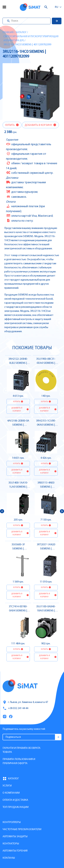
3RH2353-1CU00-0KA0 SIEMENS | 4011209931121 (46, 425)
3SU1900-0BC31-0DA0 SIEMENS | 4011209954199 (46, 363)
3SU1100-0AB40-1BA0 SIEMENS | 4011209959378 (46, 611)
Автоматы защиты (15, 837)
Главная (8, 32)
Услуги (7, 786)
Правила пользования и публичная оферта (19, 761)
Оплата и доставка (15, 800)
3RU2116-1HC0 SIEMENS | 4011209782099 (27, 45)
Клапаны (9, 858)
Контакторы (11, 844)
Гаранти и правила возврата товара (22, 750)
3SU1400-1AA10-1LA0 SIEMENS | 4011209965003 (18, 487)
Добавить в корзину (39, 125)
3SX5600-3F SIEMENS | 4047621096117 (18, 549)
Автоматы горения (15, 851)
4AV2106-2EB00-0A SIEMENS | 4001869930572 (18, 425)
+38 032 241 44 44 (15, 708)
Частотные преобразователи (22, 829)
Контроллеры (12, 822)
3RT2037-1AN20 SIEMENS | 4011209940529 (46, 549)
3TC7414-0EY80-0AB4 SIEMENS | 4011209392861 (18, 611)
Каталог (21, 32)
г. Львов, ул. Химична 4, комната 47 (25, 702)
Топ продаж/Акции (16, 807)
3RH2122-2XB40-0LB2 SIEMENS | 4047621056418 (18, 363)
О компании (11, 793)
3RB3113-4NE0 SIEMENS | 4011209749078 (46, 487)
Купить (10, 125)
